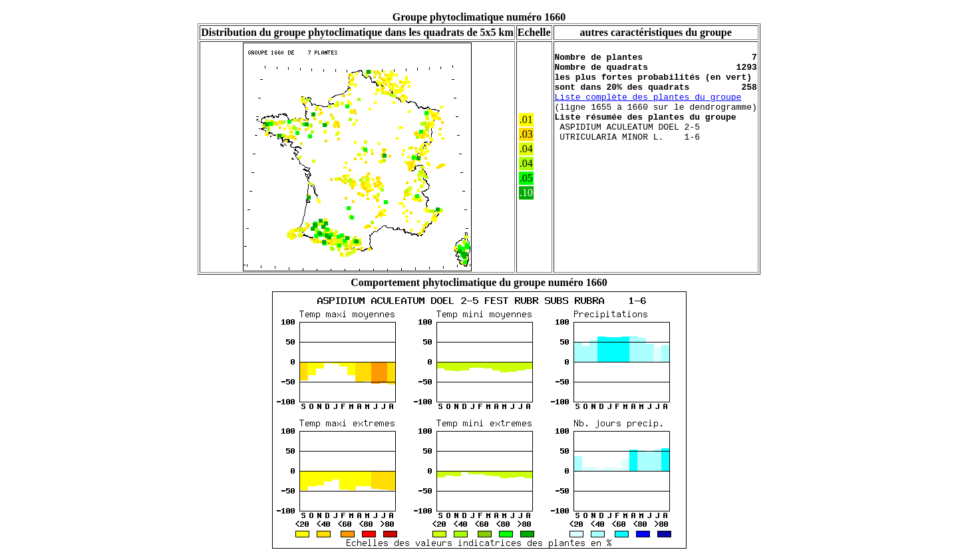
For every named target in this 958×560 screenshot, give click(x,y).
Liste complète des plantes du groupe (648, 108)
